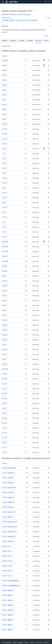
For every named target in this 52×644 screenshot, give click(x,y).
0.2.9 (4, 374)
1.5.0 (4, 183)
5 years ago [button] (35, 413)
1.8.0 (4, 149)
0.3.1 (4, 359)
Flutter (8, 18)
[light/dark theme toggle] (49, 2)
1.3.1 (4, 203)
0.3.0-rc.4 (7, 561)
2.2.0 (4, 134)
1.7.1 (4, 154)
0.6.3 (5, 296)
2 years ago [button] (35, 129)
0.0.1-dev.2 (8, 620)
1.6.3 (4, 163)
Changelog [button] (13, 41)
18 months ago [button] (36, 105)
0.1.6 (4, 423)
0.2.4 (5, 398)
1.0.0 (5, 237)
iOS (17, 20)
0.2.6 (5, 389)
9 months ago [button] (36, 75)
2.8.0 (5, 70)
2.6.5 (4, 80)
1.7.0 (4, 158)
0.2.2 (4, 408)
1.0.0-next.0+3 (9, 527)
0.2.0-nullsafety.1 (11, 581)
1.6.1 (4, 173)
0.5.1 (4, 315)
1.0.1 (4, 232)
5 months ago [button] (13, 15)
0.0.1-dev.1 (7, 625)
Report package (18, 642)
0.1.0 (4, 452)
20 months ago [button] (36, 109)
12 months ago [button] (36, 80)
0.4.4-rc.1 (7, 551)
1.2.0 (4, 217)
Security (46, 642)
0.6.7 (5, 276)
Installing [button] (30, 41)
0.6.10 (5, 261)
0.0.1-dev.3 (8, 615)
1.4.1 (4, 188)
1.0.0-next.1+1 (9, 512)
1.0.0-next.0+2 (9, 532)
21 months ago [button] (36, 114)
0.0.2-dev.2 (8, 590)
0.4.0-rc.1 (7, 556)
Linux (20, 20)
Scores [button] (46, 41)
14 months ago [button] (36, 95)
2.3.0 (5, 129)
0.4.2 (5, 340)
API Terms (39, 642)
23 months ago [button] (36, 119)
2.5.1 (4, 109)
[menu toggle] (3, 2)
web (30, 20)
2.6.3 (4, 90)
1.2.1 (4, 212)
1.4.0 (4, 193)
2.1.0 (4, 139)
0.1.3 (4, 438)
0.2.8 (5, 379)
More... (47, 36)
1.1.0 (4, 227)
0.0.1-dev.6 (8, 600)
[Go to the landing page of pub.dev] (12, 2)
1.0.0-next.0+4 (9, 522)
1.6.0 (4, 178)
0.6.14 (5, 242)
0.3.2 (5, 354)
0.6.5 (5, 286)
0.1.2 (4, 443)
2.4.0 (5, 124)
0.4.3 (5, 335)
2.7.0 (4, 75)
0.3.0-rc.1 (7, 576)
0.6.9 (5, 266)
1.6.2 (4, 168)
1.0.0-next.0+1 (9, 537)
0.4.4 (5, 330)
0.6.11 (5, 256)
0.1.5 (4, 428)
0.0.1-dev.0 (8, 630)
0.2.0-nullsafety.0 (11, 586)
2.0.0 (5, 144)
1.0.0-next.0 (8, 541)
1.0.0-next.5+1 (9, 488)
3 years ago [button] (35, 207)
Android (12, 20)
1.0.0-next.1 (8, 517)
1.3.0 (4, 207)
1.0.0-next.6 (8, 483)
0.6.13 (5, 247)
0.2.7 (4, 384)
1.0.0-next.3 (8, 502)
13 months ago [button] (36, 85)
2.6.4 (4, 85)
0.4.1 (4, 345)
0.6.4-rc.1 (7, 546)
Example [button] (22, 41)
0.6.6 (5, 281)
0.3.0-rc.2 (7, 571)
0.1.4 (4, 433)
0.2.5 (5, 394)
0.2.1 (4, 413)
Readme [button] (4, 41)
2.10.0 (5, 60)
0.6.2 (5, 301)
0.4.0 (5, 350)
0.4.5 (5, 325)
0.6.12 (5, 252)
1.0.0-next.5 (8, 492)
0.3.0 (5, 364)
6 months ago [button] (36, 65)
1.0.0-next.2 (8, 507)
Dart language (7, 642)
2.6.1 (4, 100)
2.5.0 (5, 114)
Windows (35, 20)
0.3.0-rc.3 (7, 566)
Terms (32, 642)
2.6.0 (5, 105)
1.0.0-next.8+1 (9, 468)
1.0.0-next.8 (8, 473)
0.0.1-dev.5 (8, 605)
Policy (26, 642)
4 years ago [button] (35, 286)
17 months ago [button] (36, 100)
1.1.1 (4, 222)
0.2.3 (5, 403)
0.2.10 (5, 369)
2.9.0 (4, 65)
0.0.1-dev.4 (8, 610)
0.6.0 (5, 310)
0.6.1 (4, 305)
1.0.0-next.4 (8, 497)
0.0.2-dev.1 (8, 595)
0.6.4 (5, 291)
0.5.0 (5, 320)
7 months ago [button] (36, 70)
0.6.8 (5, 271)
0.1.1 (4, 447)
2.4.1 (4, 119)
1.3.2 (4, 198)
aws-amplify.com (25, 15)
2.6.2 (4, 95)
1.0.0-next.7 (8, 478)
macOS (25, 20)
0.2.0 (5, 418)
